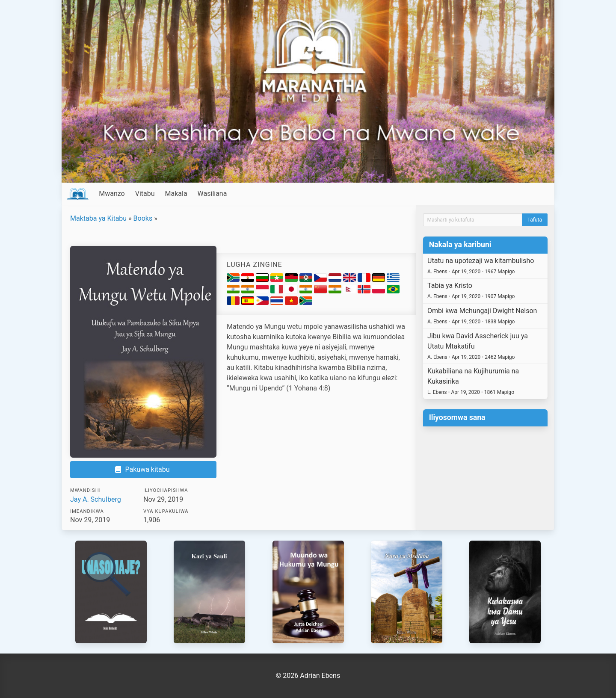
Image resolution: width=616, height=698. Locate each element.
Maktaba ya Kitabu (98, 218)
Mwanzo (112, 194)
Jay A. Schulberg (96, 499)
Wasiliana (212, 194)
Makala (176, 194)
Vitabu (145, 194)
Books (143, 218)
